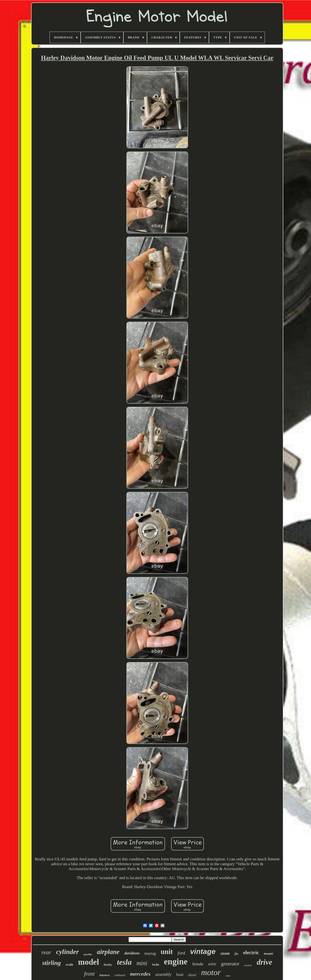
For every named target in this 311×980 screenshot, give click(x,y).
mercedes (140, 974)
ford (181, 953)
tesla (124, 962)
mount (268, 954)
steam (225, 953)
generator (230, 964)
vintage (203, 951)
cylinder (67, 952)
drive (265, 962)
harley (108, 965)
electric (251, 953)
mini (142, 963)
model (88, 962)
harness (105, 975)
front (89, 974)
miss (228, 976)
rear (46, 952)
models (248, 965)
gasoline (88, 954)
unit (167, 952)
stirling (52, 963)
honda (198, 964)
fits (236, 954)
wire (212, 964)
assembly (163, 974)
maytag (150, 953)
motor (211, 972)
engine (176, 962)
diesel (192, 975)
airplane (108, 952)
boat (180, 975)
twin (155, 964)
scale (69, 964)
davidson (132, 953)
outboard (120, 975)
